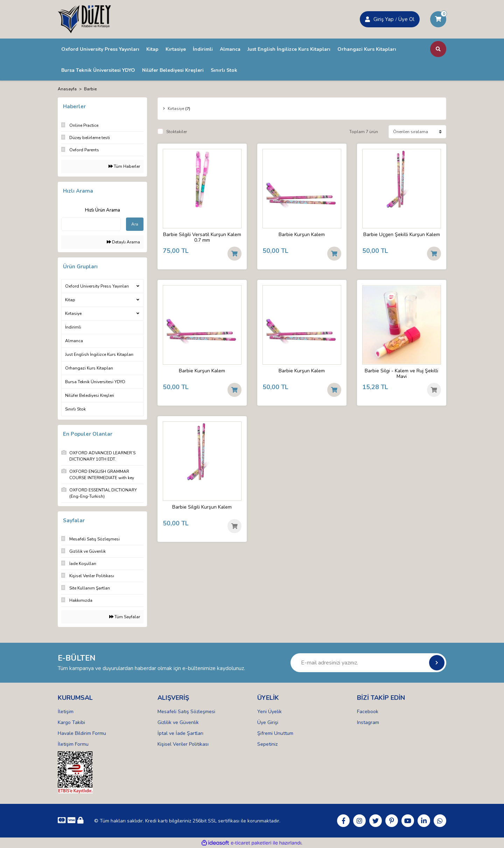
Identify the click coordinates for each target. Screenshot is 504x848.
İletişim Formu (73, 744)
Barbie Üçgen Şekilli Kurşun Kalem (402, 235)
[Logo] (84, 19)
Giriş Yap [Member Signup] (384, 19)
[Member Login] (367, 19)
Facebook (368, 712)
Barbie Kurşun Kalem (302, 235)
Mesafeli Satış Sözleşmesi (186, 712)
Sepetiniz (267, 744)
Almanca (74, 341)
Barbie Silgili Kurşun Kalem (202, 507)
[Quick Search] (91, 224)
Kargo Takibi (71, 722)
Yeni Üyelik (269, 712)
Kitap (70, 300)
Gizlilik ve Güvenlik (178, 722)
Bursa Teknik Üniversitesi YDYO (95, 382)
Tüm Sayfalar (125, 617)
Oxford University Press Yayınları (97, 286)
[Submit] (437, 663)
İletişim (66, 712)
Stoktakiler (177, 132)
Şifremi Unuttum (275, 733)
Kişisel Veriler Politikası (183, 744)
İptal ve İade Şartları (180, 733)
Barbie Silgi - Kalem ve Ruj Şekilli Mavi (401, 374)
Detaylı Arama (123, 242)
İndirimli (73, 327)
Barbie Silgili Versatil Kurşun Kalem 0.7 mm (202, 237)
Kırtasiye (73, 313)
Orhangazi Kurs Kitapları (89, 368)
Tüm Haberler (124, 166)
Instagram (368, 722)
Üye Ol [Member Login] (406, 19)
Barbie (90, 89)
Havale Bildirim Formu (82, 733)
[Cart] (438, 19)
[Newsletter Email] (368, 663)
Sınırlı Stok (75, 409)
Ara (135, 224)
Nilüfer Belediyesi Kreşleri (90, 395)
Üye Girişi (268, 722)
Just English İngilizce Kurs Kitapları (99, 354)
